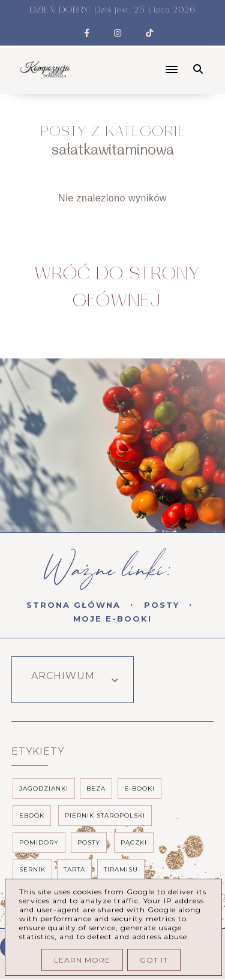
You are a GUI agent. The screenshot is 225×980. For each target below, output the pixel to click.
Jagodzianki (44, 788)
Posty (162, 605)
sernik (32, 869)
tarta (74, 869)
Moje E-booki (112, 619)
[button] (131, 59)
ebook (32, 815)
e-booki (139, 788)
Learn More (82, 960)
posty (89, 842)
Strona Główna (73, 605)
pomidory (39, 842)
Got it (154, 960)
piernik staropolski (105, 815)
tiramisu (121, 869)
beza (96, 788)
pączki (134, 842)
